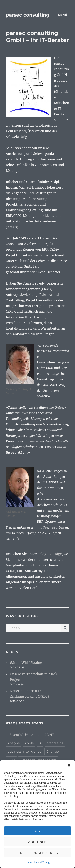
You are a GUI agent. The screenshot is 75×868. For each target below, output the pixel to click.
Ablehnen (37, 842)
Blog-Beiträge (50, 554)
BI (40, 743)
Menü (63, 15)
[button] (69, 765)
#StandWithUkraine (26, 663)
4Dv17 (49, 735)
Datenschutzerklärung (37, 863)
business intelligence (24, 752)
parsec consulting (28, 15)
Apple (29, 743)
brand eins (55, 743)
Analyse (14, 743)
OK (37, 831)
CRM (11, 760)
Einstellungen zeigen (37, 853)
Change (52, 752)
